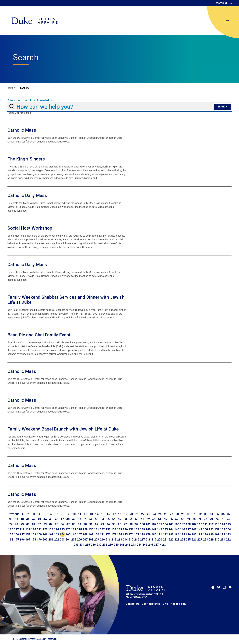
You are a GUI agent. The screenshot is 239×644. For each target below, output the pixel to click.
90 (85, 524)
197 (28, 539)
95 (114, 524)
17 (114, 514)
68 (183, 519)
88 (74, 524)
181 (160, 534)
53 (97, 519)
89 (79, 524)
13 (91, 514)
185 (183, 534)
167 (79, 534)
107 (183, 524)
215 (131, 539)
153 (223, 529)
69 (188, 519)
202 (56, 539)
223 (177, 539)
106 (177, 524)
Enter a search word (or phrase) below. (30, 100)
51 (85, 519)
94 (108, 524)
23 (148, 514)
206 (79, 539)
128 (79, 529)
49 (74, 519)
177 (137, 534)
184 (177, 534)
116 (11, 529)
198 (34, 539)
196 (22, 539)
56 (114, 519)
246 (151, 545)
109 (194, 524)
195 (16, 539)
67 (177, 519)
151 (211, 529)
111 (205, 524)
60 (137, 519)
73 (211, 519)
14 (97, 514)
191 (217, 534)
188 (200, 534)
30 (189, 514)
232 (228, 539)
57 (119, 519)
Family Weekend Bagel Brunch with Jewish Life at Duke (63, 429)
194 (11, 539)
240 (116, 545)
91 (91, 524)
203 (62, 539)
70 (194, 519)
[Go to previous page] (14, 514)
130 (91, 529)
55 (108, 519)
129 (85, 529)
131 (97, 529)
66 (171, 519)
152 (217, 529)
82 (39, 524)
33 (206, 514)
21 (137, 514)
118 (22, 529)
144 (171, 529)
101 (148, 524)
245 (145, 545)
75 (223, 519)
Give (165, 604)
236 (93, 545)
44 (45, 519)
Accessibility (178, 604)
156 (16, 534)
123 (51, 529)
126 (68, 529)
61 (142, 519)
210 (102, 539)
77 (11, 524)
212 (114, 539)
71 (200, 519)
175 (125, 534)
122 (45, 529)
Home (10, 88)
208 (91, 539)
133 (108, 529)
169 (91, 534)
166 (74, 534)
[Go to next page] (163, 545)
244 (139, 545)
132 (102, 529)
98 (131, 524)
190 (211, 534)
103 (160, 524)
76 (228, 519)
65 (165, 519)
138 (137, 529)
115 (228, 524)
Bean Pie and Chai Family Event (39, 335)
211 (108, 539)
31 (194, 514)
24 (154, 514)
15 (103, 514)
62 (148, 519)
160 (39, 534)
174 (119, 534)
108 (188, 524)
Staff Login (222, 3)
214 (125, 539)
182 (165, 534)
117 (16, 529)
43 (39, 519)
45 (51, 519)
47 (62, 519)
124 (56, 529)
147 (188, 529)
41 (28, 519)
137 (131, 529)
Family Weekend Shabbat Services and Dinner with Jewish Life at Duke (66, 300)
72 (205, 519)
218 (148, 539)
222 (171, 539)
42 (34, 519)
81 (34, 524)
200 (45, 539)
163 (56, 534)
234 (82, 545)
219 (154, 539)
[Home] (35, 21)
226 (194, 539)
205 (74, 539)
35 (217, 514)
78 (16, 524)
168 (85, 534)
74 (217, 519)
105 (171, 524)
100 (142, 524)
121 (39, 529)
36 (223, 514)
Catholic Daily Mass (27, 195)
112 (211, 524)
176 (131, 534)
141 (154, 529)
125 (62, 529)
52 (91, 519)
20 (131, 514)
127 (74, 529)
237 (99, 545)
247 (156, 545)
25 (160, 514)
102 (154, 524)
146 (183, 529)
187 (194, 534)
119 (28, 529)
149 (200, 529)
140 (148, 529)
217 (142, 539)
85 (56, 524)
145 (177, 529)
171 (102, 534)
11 (80, 514)
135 (119, 529)
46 (56, 519)
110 (200, 524)
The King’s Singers (26, 159)
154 (228, 529)
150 (205, 529)
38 (11, 519)
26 (166, 514)
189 (205, 534)
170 (97, 534)
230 (217, 539)
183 (171, 534)
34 (211, 514)
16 (108, 514)
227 (200, 539)
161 (45, 534)
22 (143, 514)
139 (142, 529)
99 (137, 524)
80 (28, 524)
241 (122, 545)
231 (223, 539)
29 (183, 514)
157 (22, 534)
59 (131, 519)
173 (114, 534)
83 (45, 524)
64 (160, 519)
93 (102, 524)
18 (120, 514)
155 (11, 534)
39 (16, 519)
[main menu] (226, 20)
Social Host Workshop (30, 228)
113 (217, 524)
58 (125, 519)
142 (160, 529)
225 (188, 539)
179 (148, 534)
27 (171, 514)
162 (51, 534)
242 (128, 545)
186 (188, 534)
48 (68, 519)
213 (119, 539)
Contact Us (133, 604)
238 (105, 545)
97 (125, 524)
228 (205, 539)
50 (79, 519)
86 (62, 524)
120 (34, 529)
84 (51, 524)
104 (165, 524)
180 (154, 534)
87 (68, 524)
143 (165, 529)
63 (154, 519)
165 (68, 534)
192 (223, 534)
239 (110, 545)
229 (211, 539)
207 (85, 539)
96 (119, 524)
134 (114, 529)
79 (22, 524)
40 (22, 519)
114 (223, 524)
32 (200, 514)
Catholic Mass (22, 130)
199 (39, 539)
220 (160, 539)
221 (165, 539)
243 (133, 545)
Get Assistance (151, 604)
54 (102, 519)
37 (229, 514)
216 (137, 539)
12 (85, 514)
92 (97, 524)
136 (125, 529)
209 (97, 539)
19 (126, 514)
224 (183, 539)
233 (76, 545)
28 (177, 514)
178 (142, 534)
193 (228, 534)
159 (34, 534)
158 (28, 534)
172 (108, 534)
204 (68, 539)
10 (74, 514)
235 (88, 545)
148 (194, 529)
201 (51, 539)
